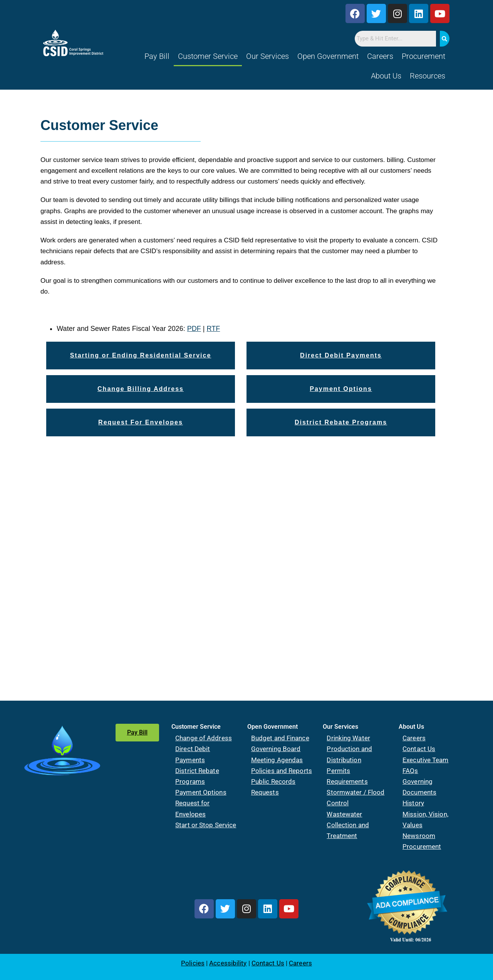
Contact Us (419, 749)
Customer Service (208, 56)
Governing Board (276, 749)
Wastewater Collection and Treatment (348, 825)
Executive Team (425, 760)
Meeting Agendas (277, 760)
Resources (428, 76)
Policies (193, 963)
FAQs (410, 771)
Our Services (267, 56)
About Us (386, 76)
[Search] (445, 39)
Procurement (423, 56)
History (413, 803)
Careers (380, 56)
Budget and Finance (280, 738)
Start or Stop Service (206, 825)
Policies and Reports (282, 771)
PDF (194, 329)
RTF (214, 329)
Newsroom (419, 836)
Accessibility (228, 963)
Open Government (328, 56)
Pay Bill (157, 56)
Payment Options (201, 792)
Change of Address (204, 738)
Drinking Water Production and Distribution (349, 749)
